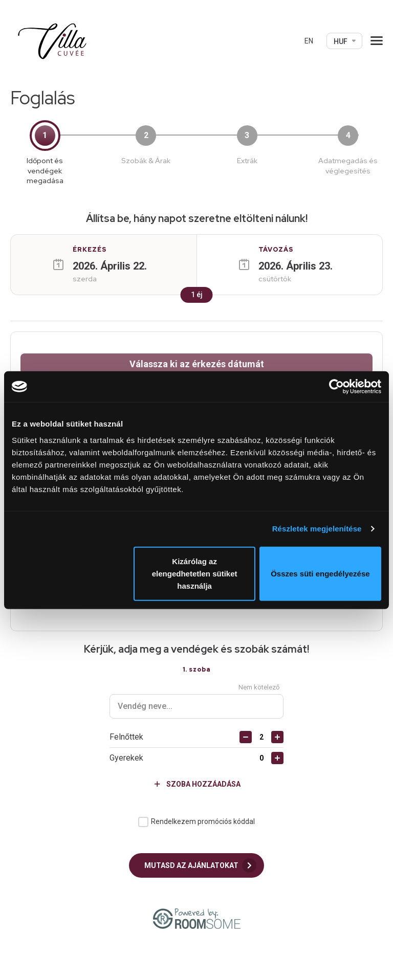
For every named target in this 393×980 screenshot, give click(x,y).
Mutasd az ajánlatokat (200, 835)
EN (309, 41)
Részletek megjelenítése (317, 529)
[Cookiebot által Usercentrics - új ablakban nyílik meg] (336, 387)
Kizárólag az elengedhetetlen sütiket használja (195, 573)
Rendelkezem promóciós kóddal (203, 791)
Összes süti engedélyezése (320, 573)
